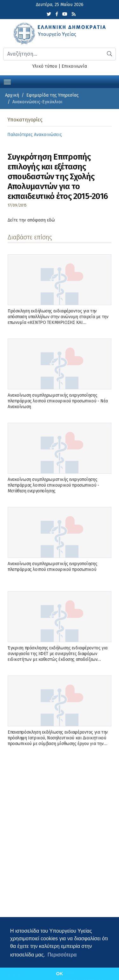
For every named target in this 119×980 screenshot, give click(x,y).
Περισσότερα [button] (62, 955)
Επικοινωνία (74, 66)
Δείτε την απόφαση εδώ (31, 220)
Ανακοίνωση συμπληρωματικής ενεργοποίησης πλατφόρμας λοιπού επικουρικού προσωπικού (52, 567)
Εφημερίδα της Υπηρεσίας (53, 95)
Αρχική (12, 95)
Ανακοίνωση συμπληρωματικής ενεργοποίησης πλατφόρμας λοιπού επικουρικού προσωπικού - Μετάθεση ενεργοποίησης (53, 485)
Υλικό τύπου (45, 66)
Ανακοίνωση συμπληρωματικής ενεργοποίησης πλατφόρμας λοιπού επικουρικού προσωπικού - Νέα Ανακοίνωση (58, 401)
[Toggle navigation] (7, 81)
